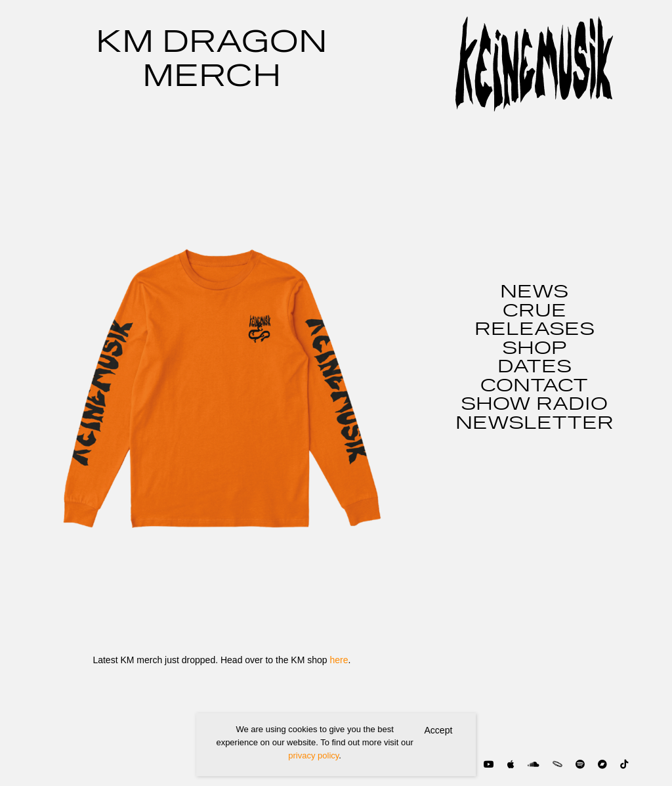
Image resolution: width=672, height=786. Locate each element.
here (339, 660)
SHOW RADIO (534, 404)
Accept (439, 730)
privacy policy (313, 755)
